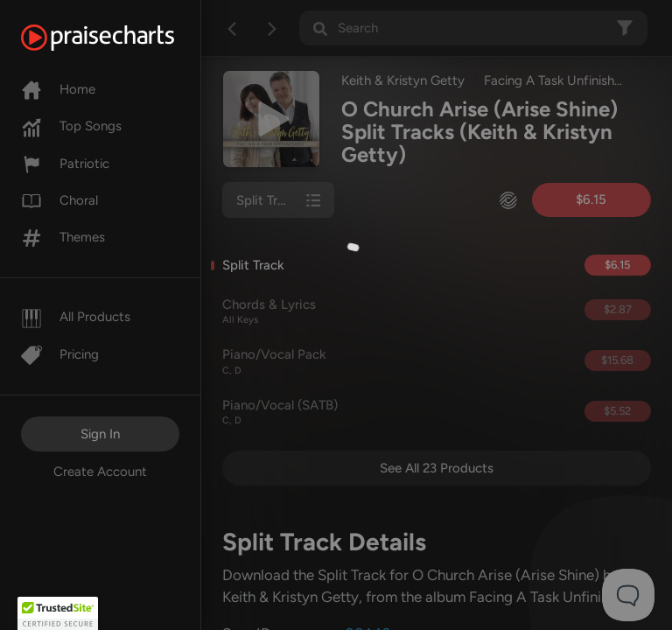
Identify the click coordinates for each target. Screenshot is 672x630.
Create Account (100, 472)
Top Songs (71, 126)
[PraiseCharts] (119, 38)
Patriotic (65, 164)
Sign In (100, 434)
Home (58, 89)
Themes (63, 237)
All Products (76, 317)
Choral (59, 200)
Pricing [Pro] (60, 354)
